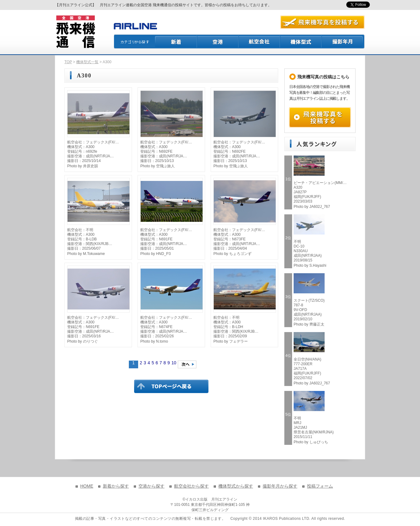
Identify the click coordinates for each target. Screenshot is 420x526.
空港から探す (151, 486)
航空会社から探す (191, 486)
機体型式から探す (236, 486)
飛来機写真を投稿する (320, 117)
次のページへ (187, 364)
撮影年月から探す (280, 486)
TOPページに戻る (171, 386)
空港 (218, 42)
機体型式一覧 (87, 62)
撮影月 (343, 42)
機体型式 (301, 42)
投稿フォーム (320, 486)
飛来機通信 (75, 32)
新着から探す (116, 486)
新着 (176, 42)
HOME (87, 486)
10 (174, 363)
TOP (68, 62)
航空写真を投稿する (322, 22)
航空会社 (260, 42)
